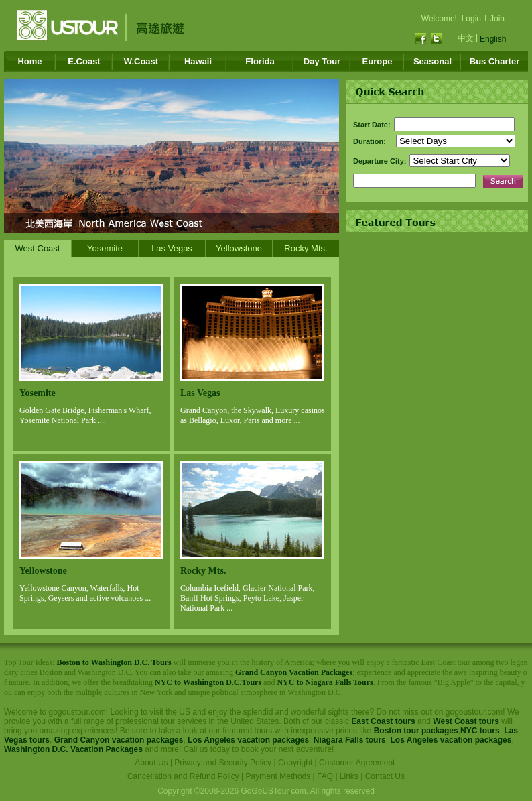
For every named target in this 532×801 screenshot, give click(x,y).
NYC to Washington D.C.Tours (208, 682)
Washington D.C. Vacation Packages (73, 749)
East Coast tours (383, 721)
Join (497, 19)
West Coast (38, 248)
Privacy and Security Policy (223, 763)
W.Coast (141, 61)
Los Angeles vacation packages (248, 740)
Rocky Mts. (306, 248)
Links (349, 776)
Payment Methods (278, 776)
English (493, 39)
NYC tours (480, 731)
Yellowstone (239, 248)
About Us (151, 763)
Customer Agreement (357, 763)
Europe (378, 61)
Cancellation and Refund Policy (183, 776)
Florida (260, 61)
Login (471, 19)
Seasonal (433, 61)
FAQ (325, 776)
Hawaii (198, 61)
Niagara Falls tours (350, 740)
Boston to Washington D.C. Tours (114, 662)
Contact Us (385, 776)
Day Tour (322, 61)
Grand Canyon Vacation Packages (294, 672)
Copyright (295, 763)
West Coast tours (466, 721)
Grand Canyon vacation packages (119, 740)
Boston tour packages (416, 731)
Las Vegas (172, 248)
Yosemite (105, 248)
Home (29, 61)
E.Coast (84, 61)
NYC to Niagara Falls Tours (325, 682)
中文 (466, 38)
